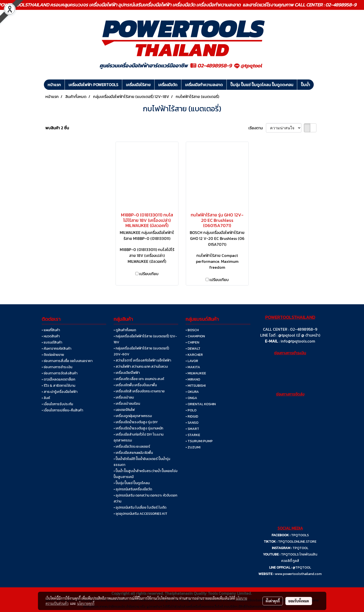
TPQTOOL (300, 548)
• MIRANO (193, 379)
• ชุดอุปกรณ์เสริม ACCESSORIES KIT (140, 514)
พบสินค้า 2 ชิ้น (57, 128)
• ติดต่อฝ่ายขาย (53, 355)
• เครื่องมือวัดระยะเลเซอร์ (132, 447)
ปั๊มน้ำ (305, 85)
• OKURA (192, 392)
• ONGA (191, 398)
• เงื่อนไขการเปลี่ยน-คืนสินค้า (62, 410)
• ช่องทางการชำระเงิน (57, 367)
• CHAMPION (195, 336)
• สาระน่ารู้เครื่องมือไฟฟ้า (60, 392)
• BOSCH (192, 330)
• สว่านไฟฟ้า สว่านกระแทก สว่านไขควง (141, 367)
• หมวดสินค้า (51, 336)
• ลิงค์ (46, 398)
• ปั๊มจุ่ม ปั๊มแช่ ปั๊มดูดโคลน (132, 483)
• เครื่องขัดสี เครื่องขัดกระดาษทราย (139, 391)
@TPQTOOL (302, 567)
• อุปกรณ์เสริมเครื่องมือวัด (133, 489)
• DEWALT (193, 349)
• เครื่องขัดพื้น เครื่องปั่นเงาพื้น (135, 385)
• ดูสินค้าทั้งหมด (125, 330)
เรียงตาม (257, 128)
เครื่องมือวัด (168, 85)
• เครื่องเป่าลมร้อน (127, 404)
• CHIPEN (192, 342)
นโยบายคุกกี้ (86, 603)
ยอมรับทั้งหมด (299, 601)
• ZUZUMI (193, 447)
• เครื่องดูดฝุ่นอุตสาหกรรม (133, 416)
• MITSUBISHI (196, 386)
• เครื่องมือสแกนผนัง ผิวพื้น (133, 453)
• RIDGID (192, 416)
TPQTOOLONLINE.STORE (297, 542)
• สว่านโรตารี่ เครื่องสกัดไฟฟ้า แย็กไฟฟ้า (142, 360)
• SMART (192, 429)
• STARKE (193, 435)
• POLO (191, 410)
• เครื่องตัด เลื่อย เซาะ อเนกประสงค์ (139, 379)
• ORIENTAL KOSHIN (201, 404)
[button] (318, 85)
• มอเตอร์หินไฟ (124, 410)
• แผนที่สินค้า (51, 330)
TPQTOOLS (300, 535)
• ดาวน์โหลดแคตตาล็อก (58, 379)
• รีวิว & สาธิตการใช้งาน (58, 386)
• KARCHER (194, 355)
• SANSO (192, 423)
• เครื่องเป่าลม (124, 397)
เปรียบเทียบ (149, 274)
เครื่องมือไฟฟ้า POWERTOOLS (93, 85)
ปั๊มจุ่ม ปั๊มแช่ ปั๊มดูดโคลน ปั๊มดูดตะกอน (262, 85)
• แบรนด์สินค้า (52, 342)
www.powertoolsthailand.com (298, 574)
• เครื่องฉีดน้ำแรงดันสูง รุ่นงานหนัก (138, 428)
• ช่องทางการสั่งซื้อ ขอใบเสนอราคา (67, 361)
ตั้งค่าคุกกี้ (273, 601)
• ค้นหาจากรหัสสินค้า (56, 349)
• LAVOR (192, 361)
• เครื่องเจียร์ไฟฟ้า (127, 373)
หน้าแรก (54, 85)
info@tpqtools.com (298, 341)
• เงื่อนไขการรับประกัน (57, 404)
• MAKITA (193, 367)
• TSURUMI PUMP (199, 441)
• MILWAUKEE (196, 373)
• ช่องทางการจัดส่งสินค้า (60, 373)
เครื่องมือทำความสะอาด (204, 85)
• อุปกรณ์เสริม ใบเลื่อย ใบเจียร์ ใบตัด (140, 507)
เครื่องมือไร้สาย (138, 85)
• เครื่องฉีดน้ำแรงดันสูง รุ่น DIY (136, 422)
